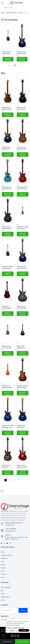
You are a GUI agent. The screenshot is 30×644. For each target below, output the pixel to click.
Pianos (2, 577)
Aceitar (24, 630)
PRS (3, 55)
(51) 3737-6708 (9, 525)
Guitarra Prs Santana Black (21, 347)
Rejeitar (12, 630)
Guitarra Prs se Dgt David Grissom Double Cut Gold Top (22, 228)
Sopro (2, 571)
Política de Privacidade (19, 628)
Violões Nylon (4, 558)
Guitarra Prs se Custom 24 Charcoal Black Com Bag (6, 466)
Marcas (3, 600)
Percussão (3, 568)
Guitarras (21, 13)
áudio (2, 562)
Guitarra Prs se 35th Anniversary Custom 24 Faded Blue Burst (8, 426)
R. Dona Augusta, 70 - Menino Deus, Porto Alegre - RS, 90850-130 (16, 538)
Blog (2, 591)
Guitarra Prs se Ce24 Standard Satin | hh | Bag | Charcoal (7, 228)
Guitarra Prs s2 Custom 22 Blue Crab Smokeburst (22, 307)
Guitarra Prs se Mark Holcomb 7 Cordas (7, 108)
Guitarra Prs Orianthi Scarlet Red (6, 307)
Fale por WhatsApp (23, 641)
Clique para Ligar (7, 641)
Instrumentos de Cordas (11, 13)
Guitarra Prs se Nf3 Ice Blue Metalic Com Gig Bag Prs (8, 53)
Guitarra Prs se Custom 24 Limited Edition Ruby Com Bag (22, 466)
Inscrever (23, 610)
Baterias (3, 552)
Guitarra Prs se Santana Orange (7, 387)
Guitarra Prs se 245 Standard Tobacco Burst (22, 387)
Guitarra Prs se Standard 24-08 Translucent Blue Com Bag (21, 53)
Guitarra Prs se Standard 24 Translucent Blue (7, 148)
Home (2, 13)
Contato (3, 594)
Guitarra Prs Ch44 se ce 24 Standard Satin (22, 188)
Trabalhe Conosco (5, 597)
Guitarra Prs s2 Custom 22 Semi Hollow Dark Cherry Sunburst (8, 347)
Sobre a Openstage (5, 587)
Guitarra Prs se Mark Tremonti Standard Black (21, 108)
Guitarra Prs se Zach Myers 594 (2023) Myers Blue (7, 188)
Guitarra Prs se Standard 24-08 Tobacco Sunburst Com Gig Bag (22, 148)
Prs (26, 13)
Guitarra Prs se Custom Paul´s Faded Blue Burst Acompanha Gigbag (23, 426)
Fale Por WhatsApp (8, 59)
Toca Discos (4, 574)
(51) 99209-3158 (10, 531)
